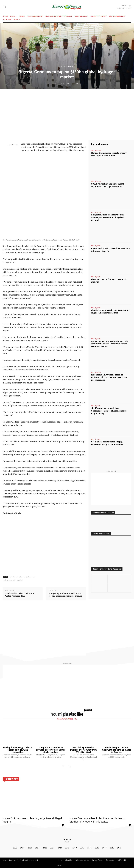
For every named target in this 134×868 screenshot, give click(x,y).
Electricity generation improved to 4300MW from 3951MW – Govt (83, 750)
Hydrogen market (9, 580)
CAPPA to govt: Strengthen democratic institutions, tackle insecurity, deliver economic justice (110, 344)
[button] (5, 7)
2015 (97, 848)
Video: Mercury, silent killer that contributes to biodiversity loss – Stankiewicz (97, 820)
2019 (67, 848)
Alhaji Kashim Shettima (18, 577)
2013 (112, 848)
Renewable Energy (67, 66)
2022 (45, 848)
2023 (37, 848)
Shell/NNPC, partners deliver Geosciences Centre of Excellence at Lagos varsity (109, 411)
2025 (22, 848)
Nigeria (19, 580)
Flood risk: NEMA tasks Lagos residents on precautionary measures (110, 312)
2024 (30, 848)
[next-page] (70, 766)
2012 (119, 848)
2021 (52, 848)
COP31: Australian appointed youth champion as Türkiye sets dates (108, 185)
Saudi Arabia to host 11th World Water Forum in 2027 (20, 595)
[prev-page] (63, 766)
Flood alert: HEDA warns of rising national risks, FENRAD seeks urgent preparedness (109, 377)
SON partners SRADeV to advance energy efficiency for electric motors (51, 750)
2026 (15, 848)
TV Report (11, 779)
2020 (60, 848)
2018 (75, 848)
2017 (82, 848)
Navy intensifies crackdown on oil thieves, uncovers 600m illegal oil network (107, 217)
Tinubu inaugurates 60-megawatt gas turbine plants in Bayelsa (116, 750)
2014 (104, 848)
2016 (90, 848)
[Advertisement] (67, 110)
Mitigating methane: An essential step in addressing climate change (65, 595)
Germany (31, 577)
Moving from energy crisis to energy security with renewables (18, 750)
